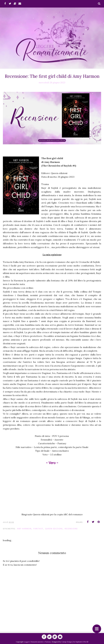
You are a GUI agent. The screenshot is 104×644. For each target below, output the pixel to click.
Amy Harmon (24, 529)
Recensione (71, 529)
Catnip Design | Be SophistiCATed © (75, 642)
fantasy (38, 529)
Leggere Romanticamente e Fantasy (37, 642)
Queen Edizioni (54, 529)
